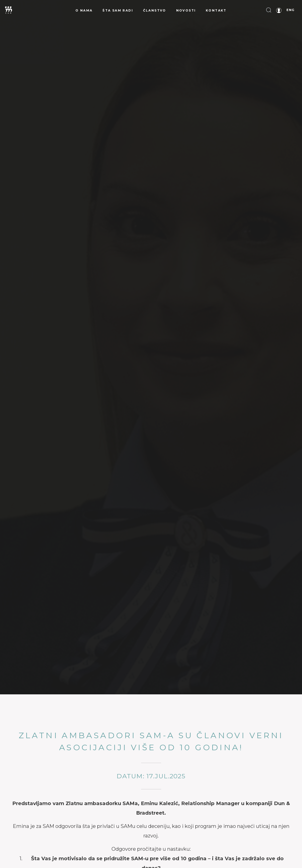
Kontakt (216, 10)
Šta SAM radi (118, 10)
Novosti (186, 10)
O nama (84, 10)
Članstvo (155, 10)
